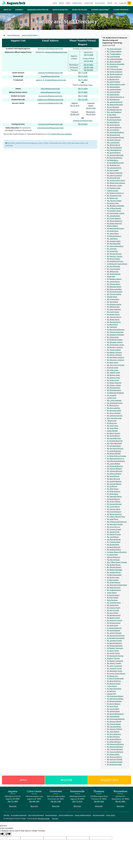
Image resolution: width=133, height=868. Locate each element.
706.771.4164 (83, 89)
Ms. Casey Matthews (114, 443)
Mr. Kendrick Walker (114, 701)
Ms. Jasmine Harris (114, 317)
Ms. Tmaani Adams (114, 54)
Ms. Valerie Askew (113, 82)
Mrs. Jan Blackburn (114, 112)
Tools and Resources (13, 35)
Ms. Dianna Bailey (113, 87)
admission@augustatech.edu (56, 52)
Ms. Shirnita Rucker (114, 567)
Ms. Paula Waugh (113, 716)
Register (66, 780)
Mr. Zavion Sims (113, 605)
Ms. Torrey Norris (113, 506)
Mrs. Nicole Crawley (114, 201)
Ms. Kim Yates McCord (115, 448)
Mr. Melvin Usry (113, 676)
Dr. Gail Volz (111, 691)
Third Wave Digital (44, 819)
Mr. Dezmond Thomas (115, 656)
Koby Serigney (112, 600)
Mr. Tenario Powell (114, 529)
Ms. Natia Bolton (113, 122)
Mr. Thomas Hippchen (115, 332)
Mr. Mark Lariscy (113, 405)
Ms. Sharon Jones (113, 378)
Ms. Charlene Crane (114, 195)
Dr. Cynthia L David (114, 211)
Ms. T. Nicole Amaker (115, 69)
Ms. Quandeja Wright (115, 762)
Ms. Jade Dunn (112, 239)
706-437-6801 (120, 801)
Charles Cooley (113, 190)
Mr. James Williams (114, 739)
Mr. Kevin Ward (112, 706)
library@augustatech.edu (50, 89)
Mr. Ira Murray (112, 486)
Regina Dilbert (112, 226)
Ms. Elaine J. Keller (114, 385)
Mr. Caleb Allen (113, 67)
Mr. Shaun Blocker (114, 117)
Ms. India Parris (113, 519)
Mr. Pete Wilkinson (114, 734)
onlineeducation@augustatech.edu (50, 128)
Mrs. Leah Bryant (113, 142)
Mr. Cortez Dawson (114, 218)
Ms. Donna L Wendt (114, 721)
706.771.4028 (88, 55)
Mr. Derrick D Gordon (115, 292)
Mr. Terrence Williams (115, 752)
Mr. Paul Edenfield (114, 244)
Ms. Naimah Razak (114, 539)
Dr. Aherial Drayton (114, 236)
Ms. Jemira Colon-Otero (116, 180)
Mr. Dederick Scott (114, 587)
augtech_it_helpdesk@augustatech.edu (51, 80)
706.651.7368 (88, 67)
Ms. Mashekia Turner (115, 671)
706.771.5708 (83, 100)
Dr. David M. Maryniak (115, 441)
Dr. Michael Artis (113, 79)
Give (116, 3)
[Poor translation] (8, 834)
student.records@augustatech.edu (50, 100)
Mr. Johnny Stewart (114, 633)
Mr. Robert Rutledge (115, 570)
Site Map (7, 815)
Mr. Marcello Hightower (116, 330)
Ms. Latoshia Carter (114, 168)
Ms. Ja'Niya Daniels (114, 208)
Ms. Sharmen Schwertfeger (117, 585)
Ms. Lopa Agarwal (113, 56)
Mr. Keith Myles (113, 494)
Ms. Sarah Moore (113, 476)
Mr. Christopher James (115, 345)
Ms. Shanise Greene (114, 304)
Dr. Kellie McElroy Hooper (117, 456)
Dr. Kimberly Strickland (116, 638)
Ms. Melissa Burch (114, 145)
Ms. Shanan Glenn (114, 284)
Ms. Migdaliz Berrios (114, 110)
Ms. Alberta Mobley (114, 474)
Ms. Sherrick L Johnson (116, 360)
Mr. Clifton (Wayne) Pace (116, 517)
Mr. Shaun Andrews (114, 77)
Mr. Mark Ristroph (114, 547)
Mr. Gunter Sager (113, 577)
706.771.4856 (83, 92)
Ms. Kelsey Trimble (114, 663)
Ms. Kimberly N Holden (116, 335)
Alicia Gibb (111, 276)
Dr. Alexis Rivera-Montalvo (117, 552)
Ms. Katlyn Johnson (114, 355)
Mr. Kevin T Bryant (114, 140)
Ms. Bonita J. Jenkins (115, 347)
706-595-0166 (99, 801)
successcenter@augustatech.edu (50, 103)
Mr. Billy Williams (113, 737)
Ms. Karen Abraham (114, 49)
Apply (23, 780)
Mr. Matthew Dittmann (116, 228)
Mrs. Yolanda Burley (114, 150)
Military (68, 3)
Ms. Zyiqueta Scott (114, 590)
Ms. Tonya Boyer (113, 130)
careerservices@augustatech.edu (50, 73)
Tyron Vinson (112, 686)
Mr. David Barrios (113, 99)
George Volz (112, 694)
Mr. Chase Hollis (113, 337)
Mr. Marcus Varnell (114, 683)
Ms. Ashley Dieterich (114, 223)
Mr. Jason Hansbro (114, 309)
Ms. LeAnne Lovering (115, 416)
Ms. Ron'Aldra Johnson (116, 357)
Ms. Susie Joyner (113, 380)
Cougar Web (123, 3)
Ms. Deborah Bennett (115, 104)
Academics (20, 10)
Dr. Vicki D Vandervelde (115, 678)
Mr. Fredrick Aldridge (115, 59)
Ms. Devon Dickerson (115, 221)
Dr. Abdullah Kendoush (115, 393)
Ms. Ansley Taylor (113, 653)
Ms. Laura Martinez (114, 438)
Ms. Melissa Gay (113, 271)
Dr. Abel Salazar (113, 580)
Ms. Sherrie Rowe (113, 560)
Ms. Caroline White (114, 727)
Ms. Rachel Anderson (115, 74)
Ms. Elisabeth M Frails (115, 261)
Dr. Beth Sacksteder (114, 575)
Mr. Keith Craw (112, 198)
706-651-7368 (56, 801)
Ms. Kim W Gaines (113, 266)
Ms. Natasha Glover (114, 287)
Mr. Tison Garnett (114, 269)
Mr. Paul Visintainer (114, 689)
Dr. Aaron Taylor (113, 651)
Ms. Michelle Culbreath (116, 206)
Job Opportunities (99, 815)
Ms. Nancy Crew (113, 203)
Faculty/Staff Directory (66, 815)
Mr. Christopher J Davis (116, 213)
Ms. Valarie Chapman (115, 173)
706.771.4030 (83, 96)
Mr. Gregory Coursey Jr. (115, 193)
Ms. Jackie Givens (113, 281)
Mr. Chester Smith (114, 608)
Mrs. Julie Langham (114, 400)
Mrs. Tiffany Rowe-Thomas (117, 562)
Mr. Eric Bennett (113, 107)
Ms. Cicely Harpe (113, 312)
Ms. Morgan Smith (114, 615)
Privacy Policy (111, 815)
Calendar (110, 3)
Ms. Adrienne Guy (113, 307)
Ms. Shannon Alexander (116, 64)
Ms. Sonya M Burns (114, 153)
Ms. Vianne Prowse (114, 534)
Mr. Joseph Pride (113, 532)
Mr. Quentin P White (114, 729)
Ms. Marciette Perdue (115, 524)
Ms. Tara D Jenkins (114, 350)
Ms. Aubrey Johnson (114, 352)
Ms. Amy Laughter (114, 408)
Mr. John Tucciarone (114, 666)
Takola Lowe (112, 420)
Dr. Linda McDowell (114, 451)
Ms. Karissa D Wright (115, 759)
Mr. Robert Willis (113, 754)
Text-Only (55, 819)
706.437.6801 (88, 65)
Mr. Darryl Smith (113, 610)
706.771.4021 (88, 61)
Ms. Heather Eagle (114, 241)
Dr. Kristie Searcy (113, 595)
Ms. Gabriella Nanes (114, 496)
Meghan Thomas (113, 658)
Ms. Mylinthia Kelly (114, 390)
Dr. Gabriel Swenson (114, 643)
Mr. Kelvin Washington (115, 714)
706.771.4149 (83, 76)
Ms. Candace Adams (114, 51)
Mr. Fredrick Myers (114, 491)
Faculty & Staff (89, 3)
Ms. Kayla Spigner (114, 630)
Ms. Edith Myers (113, 489)
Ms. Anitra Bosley (113, 125)
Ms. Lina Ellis (112, 249)
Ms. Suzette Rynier (114, 572)
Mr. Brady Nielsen (113, 499)
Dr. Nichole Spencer (114, 628)
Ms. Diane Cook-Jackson (116, 183)
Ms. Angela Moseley (114, 481)
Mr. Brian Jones (113, 367)
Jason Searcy (112, 593)
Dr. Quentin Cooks (114, 188)
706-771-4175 (77, 801)
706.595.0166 (88, 70)
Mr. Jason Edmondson (115, 246)
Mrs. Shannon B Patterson (117, 522)
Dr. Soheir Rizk (112, 555)
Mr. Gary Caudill (113, 170)
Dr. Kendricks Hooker (115, 340)
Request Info (110, 780)
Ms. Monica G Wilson (115, 757)
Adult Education (77, 3)
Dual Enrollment (100, 3)
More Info (13, 806)
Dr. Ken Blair (112, 115)
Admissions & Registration (38, 10)
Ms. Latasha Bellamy (115, 102)
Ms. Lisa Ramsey (113, 537)
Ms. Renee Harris (113, 319)
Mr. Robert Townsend (115, 661)
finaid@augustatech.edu (50, 76)
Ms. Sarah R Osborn (114, 512)
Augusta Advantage (61, 10)
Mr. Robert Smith (113, 618)
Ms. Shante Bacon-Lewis (116, 84)
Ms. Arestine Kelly (114, 388)
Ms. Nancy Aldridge (114, 62)
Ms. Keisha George (114, 274)
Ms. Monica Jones (113, 375)
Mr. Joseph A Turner (114, 668)
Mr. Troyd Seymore (114, 603)
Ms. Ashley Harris (113, 314)
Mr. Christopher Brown (115, 137)
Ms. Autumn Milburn (114, 469)
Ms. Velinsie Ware (113, 711)
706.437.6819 (91, 114)
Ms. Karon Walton (114, 704)
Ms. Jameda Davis (113, 216)
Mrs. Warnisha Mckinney (116, 461)
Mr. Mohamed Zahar (114, 764)
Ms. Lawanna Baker (114, 89)
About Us (8, 10)
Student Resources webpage (61, 134)
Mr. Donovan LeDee (114, 410)
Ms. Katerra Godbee (114, 289)
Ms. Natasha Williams (115, 747)
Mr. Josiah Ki (112, 395)
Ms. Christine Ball (114, 92)
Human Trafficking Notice (83, 815)
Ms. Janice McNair (114, 464)
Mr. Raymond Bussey (115, 158)
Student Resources (122, 10)
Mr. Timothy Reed (114, 542)
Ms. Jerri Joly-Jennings (116, 365)
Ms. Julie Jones (113, 370)
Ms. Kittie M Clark (114, 178)
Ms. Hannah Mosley (114, 484)
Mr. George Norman (114, 504)
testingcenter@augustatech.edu (50, 124)
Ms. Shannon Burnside (115, 155)
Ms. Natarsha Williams (115, 744)
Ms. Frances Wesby (114, 724)
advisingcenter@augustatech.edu (50, 48)
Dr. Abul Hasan (112, 324)
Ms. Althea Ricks (113, 544)
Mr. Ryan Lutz (112, 423)
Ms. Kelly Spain (113, 625)
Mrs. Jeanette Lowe (114, 418)
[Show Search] (129, 3)
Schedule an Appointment (83, 48)
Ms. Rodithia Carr (113, 165)
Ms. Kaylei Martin (113, 436)
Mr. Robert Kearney (114, 383)
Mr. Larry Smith (113, 613)
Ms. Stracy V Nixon (114, 501)
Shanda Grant (112, 297)
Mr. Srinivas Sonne (114, 623)
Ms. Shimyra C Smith (115, 620)
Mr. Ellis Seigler (113, 597)
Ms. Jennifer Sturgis (114, 641)
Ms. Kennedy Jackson (115, 342)
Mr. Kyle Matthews (114, 446)
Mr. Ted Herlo (112, 327)
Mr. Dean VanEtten (114, 681)
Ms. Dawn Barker (113, 94)
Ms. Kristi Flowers (114, 259)
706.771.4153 (83, 124)
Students (61, 3)
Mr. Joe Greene (112, 302)
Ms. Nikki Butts (113, 160)
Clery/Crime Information (36, 815)
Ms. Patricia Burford (114, 147)
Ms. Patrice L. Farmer (115, 256)
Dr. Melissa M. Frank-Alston (117, 264)
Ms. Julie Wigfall (113, 732)
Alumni (55, 3)
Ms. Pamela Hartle (114, 322)
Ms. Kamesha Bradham (116, 132)
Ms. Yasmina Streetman (116, 635)
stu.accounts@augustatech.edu (50, 96)
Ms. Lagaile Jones (114, 372)
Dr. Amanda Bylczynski (115, 163)
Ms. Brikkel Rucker (114, 565)
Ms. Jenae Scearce (114, 582)
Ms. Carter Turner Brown (116, 673)
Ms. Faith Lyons (113, 426)
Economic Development (101, 10)
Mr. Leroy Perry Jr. (114, 527)
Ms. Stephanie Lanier (115, 403)
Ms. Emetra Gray (113, 299)
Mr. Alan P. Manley (114, 433)
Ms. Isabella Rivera (114, 549)
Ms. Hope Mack (112, 428)
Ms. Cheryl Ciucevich (114, 175)
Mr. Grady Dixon (113, 231)
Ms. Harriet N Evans (114, 254)
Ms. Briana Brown (113, 135)
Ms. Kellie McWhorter (115, 466)
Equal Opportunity (51, 815)
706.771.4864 (83, 80)
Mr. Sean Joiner (113, 362)
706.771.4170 (75, 106)
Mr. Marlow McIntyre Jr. (116, 458)
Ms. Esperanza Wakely (115, 696)
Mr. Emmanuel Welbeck (116, 719)
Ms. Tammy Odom (114, 509)
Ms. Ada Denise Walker (115, 699)
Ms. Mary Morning (114, 479)
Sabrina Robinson (114, 557)
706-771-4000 (13, 801)
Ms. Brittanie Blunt (114, 120)
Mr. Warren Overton (114, 514)
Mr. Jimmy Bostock (114, 127)
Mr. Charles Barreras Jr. (116, 97)
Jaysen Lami (112, 398)
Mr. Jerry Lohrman (114, 413)
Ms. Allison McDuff (114, 453)
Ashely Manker (112, 431)
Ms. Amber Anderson (115, 72)
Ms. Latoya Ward (113, 709)
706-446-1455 (34, 801)
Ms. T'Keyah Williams (115, 749)
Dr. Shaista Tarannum (115, 648)
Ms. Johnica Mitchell (115, 471)
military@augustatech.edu (50, 92)
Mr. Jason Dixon (113, 233)
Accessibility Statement (19, 815)
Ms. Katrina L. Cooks (114, 185)
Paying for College (80, 10)
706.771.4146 (83, 73)
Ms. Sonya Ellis (112, 251)
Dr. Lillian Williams (114, 742)
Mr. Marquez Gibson (114, 279)
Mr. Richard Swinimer (115, 646)
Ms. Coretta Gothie (114, 294)
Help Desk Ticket (86, 85)
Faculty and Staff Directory (30, 35)
